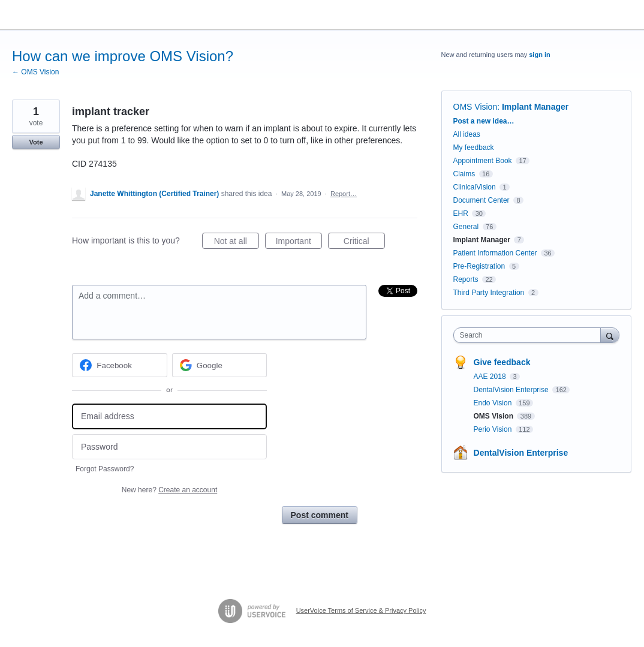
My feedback (474, 148)
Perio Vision (494, 429)
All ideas (467, 134)
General (466, 227)
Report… (344, 194)
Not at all (237, 243)
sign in (539, 55)
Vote (36, 142)
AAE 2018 (491, 377)
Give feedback (502, 362)
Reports (466, 279)
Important (299, 243)
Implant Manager (535, 107)
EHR (461, 213)
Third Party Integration (489, 293)
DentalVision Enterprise (512, 390)
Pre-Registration (479, 266)
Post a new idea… (484, 121)
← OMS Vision (35, 72)
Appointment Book (483, 161)
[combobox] (530, 335)
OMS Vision (476, 107)
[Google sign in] (220, 365)
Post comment (320, 515)
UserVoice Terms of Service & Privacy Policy (361, 610)
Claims (464, 174)
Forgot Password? (105, 469)
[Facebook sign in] (120, 365)
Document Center (482, 200)
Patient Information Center (495, 253)
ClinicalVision (475, 187)
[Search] (610, 335)
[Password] (169, 447)
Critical (364, 243)
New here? (169, 490)
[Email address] (169, 416)
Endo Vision (494, 403)
